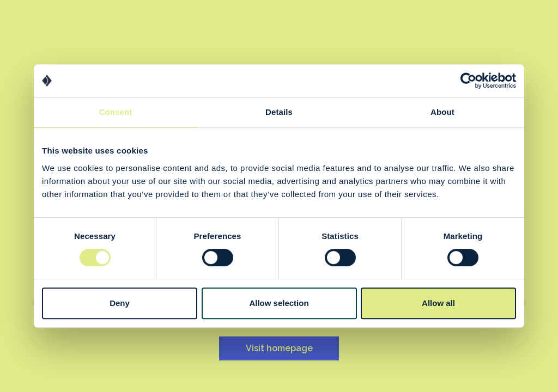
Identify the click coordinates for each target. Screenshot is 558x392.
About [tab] (442, 112)
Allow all (438, 303)
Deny (120, 303)
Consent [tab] (116, 112)
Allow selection (279, 303)
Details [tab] (279, 112)
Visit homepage (279, 348)
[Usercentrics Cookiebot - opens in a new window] (468, 81)
